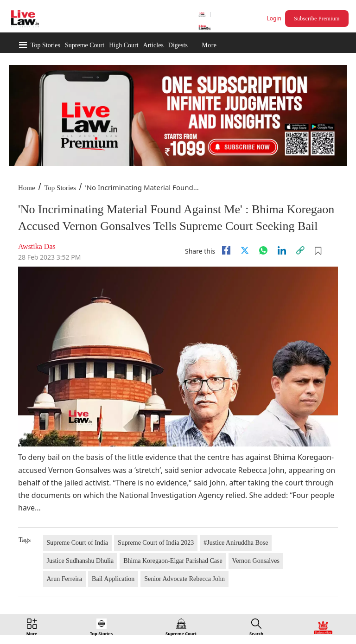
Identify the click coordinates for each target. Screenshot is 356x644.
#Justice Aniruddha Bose (236, 543)
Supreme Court (85, 45)
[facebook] (226, 250)
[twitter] (245, 250)
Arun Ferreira (65, 579)
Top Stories (45, 45)
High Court (124, 45)
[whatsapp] (263, 250)
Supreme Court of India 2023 (156, 543)
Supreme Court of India (78, 543)
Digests (178, 45)
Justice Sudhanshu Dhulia (80, 561)
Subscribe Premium (317, 19)
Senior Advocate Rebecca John (184, 579)
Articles (153, 45)
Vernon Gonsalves (256, 561)
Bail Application (113, 579)
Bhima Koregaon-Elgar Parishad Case (173, 561)
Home (27, 188)
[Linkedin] (282, 250)
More (209, 45)
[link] (300, 250)
